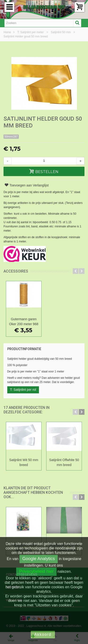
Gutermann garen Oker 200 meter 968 (24, 322)
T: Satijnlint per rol (23, 390)
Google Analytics (39, 559)
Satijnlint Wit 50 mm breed (24, 462)
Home (8, 32)
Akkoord (43, 634)
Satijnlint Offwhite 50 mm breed (64, 462)
